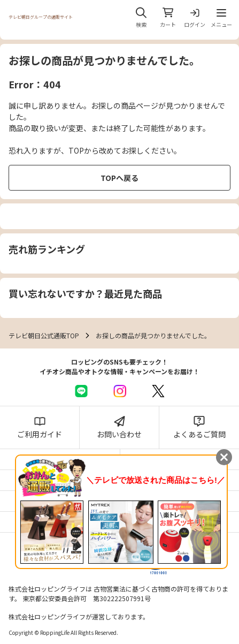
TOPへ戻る (119, 178)
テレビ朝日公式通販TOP (44, 335)
